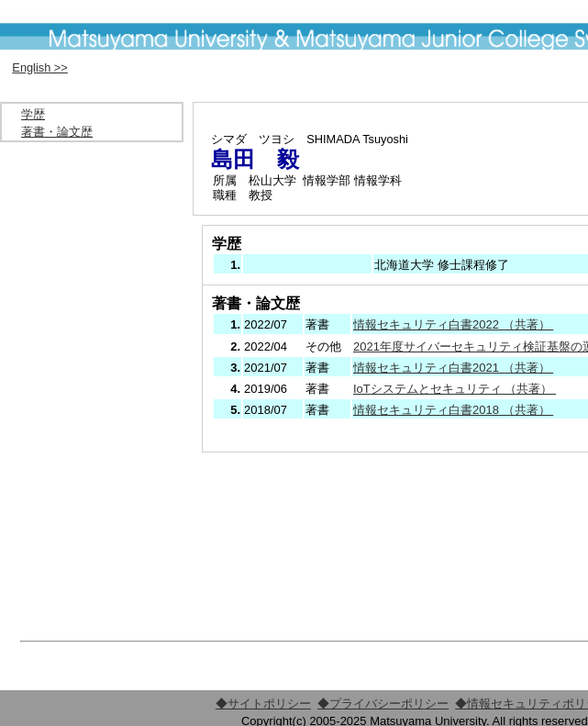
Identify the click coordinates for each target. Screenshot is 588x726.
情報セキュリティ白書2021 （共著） (453, 368)
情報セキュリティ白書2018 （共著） (453, 410)
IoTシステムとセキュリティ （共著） (455, 389)
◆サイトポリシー (263, 704)
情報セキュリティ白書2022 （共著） (453, 324)
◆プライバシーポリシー (383, 704)
